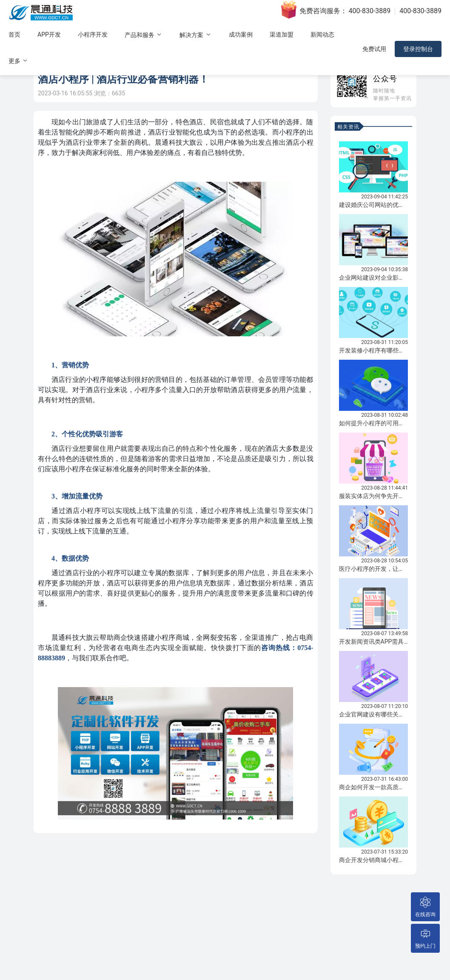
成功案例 (241, 34)
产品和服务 (144, 35)
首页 (14, 34)
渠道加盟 (282, 34)
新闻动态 (322, 34)
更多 (19, 61)
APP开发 (49, 34)
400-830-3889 (370, 11)
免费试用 (374, 49)
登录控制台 (418, 49)
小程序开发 (93, 34)
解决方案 (195, 35)
